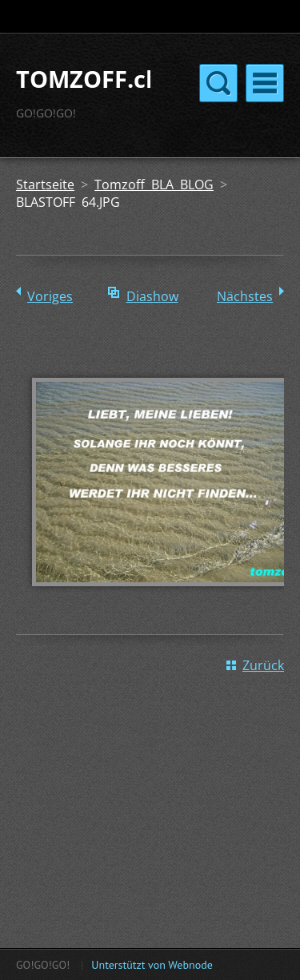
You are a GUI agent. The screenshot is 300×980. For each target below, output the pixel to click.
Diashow (152, 296)
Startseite (45, 184)
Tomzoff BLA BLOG (154, 184)
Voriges (50, 296)
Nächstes (245, 296)
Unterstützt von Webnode (152, 965)
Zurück (263, 665)
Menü (265, 83)
